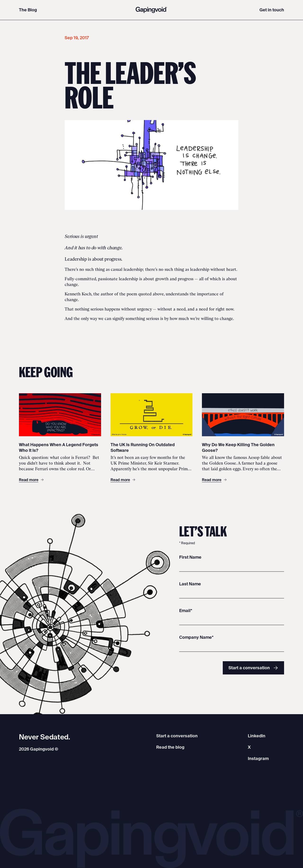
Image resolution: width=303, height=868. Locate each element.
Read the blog (170, 747)
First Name (190, 557)
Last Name (190, 584)
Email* (186, 611)
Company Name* (196, 637)
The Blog (28, 10)
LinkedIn (257, 736)
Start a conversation (253, 668)
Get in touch (272, 10)
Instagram (258, 758)
